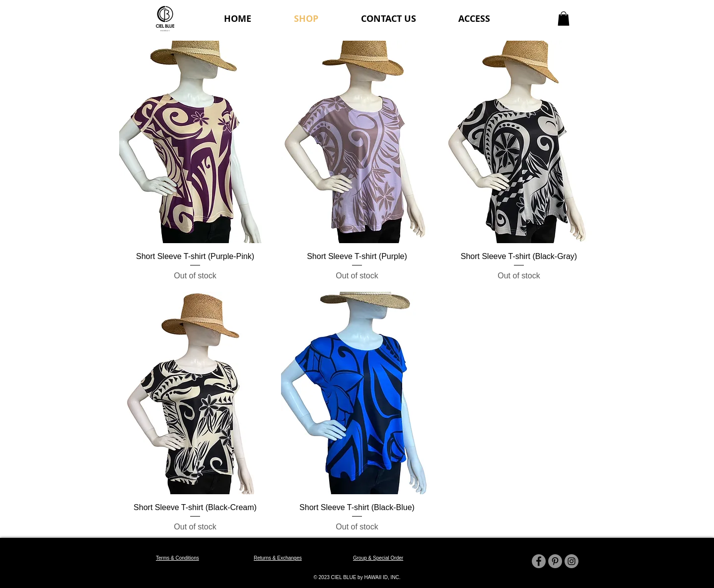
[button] (564, 19)
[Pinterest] (555, 561)
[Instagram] (571, 561)
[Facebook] (539, 561)
